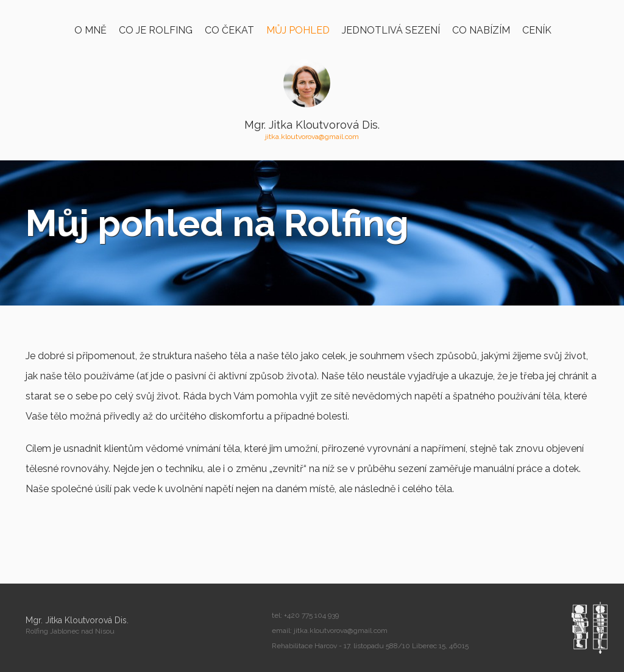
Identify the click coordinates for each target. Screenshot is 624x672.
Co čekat (229, 30)
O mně (90, 30)
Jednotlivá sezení (391, 30)
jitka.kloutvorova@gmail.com (312, 137)
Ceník (537, 30)
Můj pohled (298, 30)
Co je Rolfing (156, 30)
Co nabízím (481, 30)
